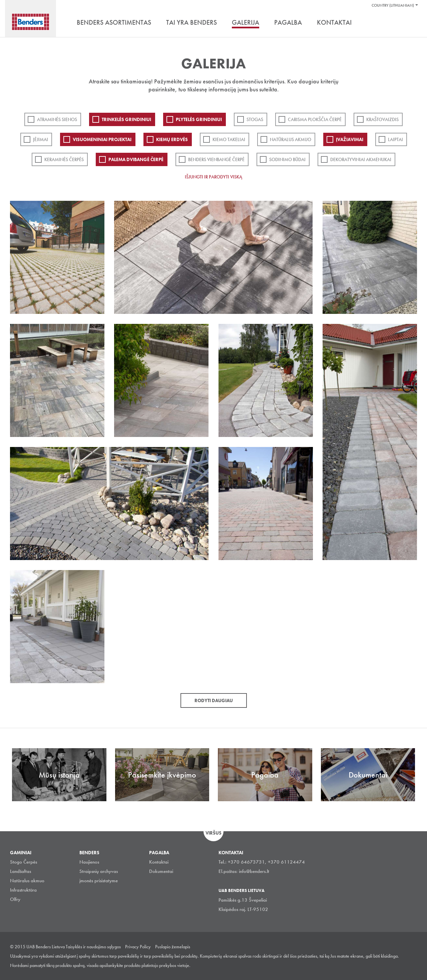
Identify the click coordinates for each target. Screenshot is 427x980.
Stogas (255, 119)
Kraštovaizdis (382, 119)
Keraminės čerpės (64, 159)
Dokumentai (161, 871)
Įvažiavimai (350, 139)
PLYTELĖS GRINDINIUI (199, 119)
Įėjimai (41, 139)
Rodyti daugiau (214, 700)
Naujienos (89, 862)
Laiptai (395, 139)
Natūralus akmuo (291, 139)
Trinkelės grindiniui (126, 119)
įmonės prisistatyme (99, 881)
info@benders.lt (254, 871)
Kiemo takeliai (229, 139)
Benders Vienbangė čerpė (216, 159)
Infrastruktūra (23, 890)
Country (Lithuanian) (393, 5)
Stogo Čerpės (24, 862)
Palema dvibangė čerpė (136, 159)
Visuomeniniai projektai (102, 139)
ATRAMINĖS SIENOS (57, 119)
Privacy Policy (138, 947)
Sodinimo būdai (287, 159)
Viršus (213, 833)
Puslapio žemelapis (173, 947)
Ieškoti (412, 23)
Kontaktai (159, 862)
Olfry (15, 899)
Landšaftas (21, 871)
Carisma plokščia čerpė (315, 119)
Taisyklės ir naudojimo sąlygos (93, 947)
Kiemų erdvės (172, 139)
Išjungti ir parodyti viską (213, 177)
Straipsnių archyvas (99, 871)
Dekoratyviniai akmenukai (361, 159)
